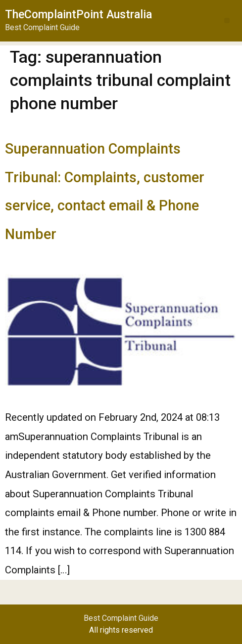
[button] (227, 20)
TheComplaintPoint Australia (78, 15)
